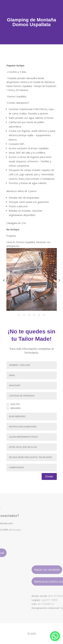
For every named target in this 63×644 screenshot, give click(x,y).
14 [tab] (34, 315)
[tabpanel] (32, 279)
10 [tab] (54, 310)
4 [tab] (24, 310)
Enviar (49, 476)
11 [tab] (19, 315)
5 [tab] (29, 310)
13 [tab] (29, 315)
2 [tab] (14, 310)
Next (59, 280)
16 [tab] (44, 315)
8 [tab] (44, 310)
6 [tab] (34, 310)
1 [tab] (9, 310)
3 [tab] (19, 310)
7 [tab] (39, 310)
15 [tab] (39, 315)
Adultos (13, 404)
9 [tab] (49, 310)
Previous (4, 280)
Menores (14, 408)
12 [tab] (24, 315)
